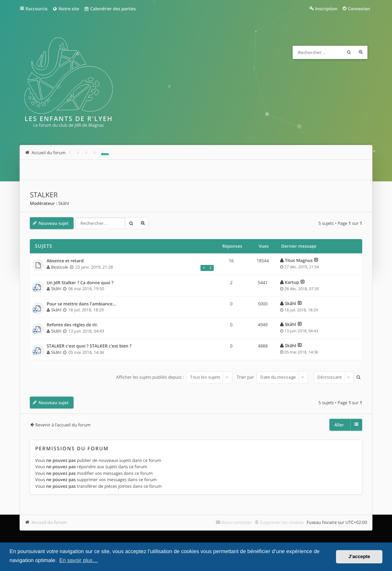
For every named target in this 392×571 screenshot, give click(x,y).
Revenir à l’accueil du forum (63, 425)
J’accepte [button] (359, 557)
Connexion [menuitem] (359, 9)
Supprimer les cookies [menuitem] (282, 522)
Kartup (292, 282)
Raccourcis (37, 9)
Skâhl (64, 203)
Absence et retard (65, 261)
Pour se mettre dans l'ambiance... (82, 304)
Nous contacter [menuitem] (236, 522)
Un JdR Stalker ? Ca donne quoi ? (80, 283)
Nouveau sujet (54, 223)
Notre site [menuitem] (66, 9)
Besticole (60, 267)
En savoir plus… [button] (79, 561)
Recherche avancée (361, 52)
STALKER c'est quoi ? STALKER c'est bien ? (89, 346)
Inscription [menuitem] (326, 9)
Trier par (272, 377)
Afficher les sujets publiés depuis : (174, 377)
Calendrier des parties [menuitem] (110, 9)
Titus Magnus (299, 260)
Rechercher (349, 52)
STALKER (44, 195)
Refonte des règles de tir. (73, 325)
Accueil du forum (49, 522)
